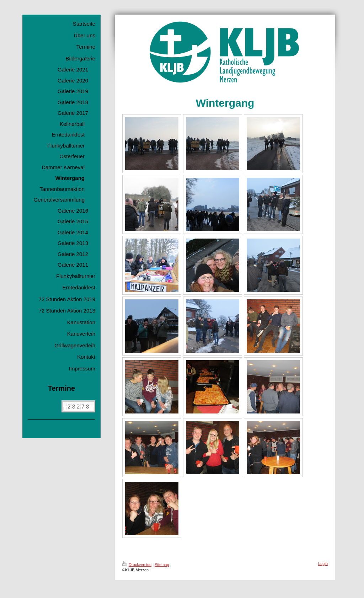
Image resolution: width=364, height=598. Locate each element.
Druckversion (137, 565)
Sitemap (162, 565)
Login (323, 564)
